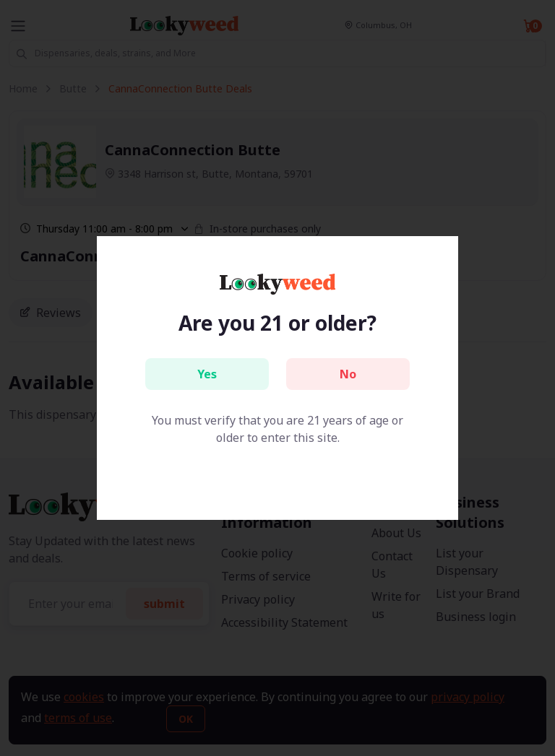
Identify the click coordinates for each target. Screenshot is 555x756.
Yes (207, 374)
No (348, 374)
